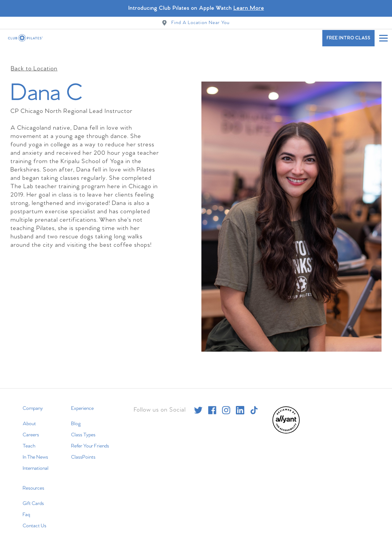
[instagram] (226, 406)
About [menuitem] (29, 420)
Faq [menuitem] (26, 511)
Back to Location (34, 65)
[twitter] (198, 406)
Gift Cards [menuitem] (33, 499)
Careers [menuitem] (31, 431)
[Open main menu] (383, 38)
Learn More (249, 8)
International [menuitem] (36, 464)
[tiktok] (254, 406)
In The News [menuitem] (35, 453)
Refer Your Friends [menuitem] (90, 442)
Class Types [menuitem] (83, 431)
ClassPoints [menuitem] (83, 453)
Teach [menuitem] (29, 442)
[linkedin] (240, 406)
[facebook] (212, 406)
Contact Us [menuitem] (34, 522)
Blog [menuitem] (76, 420)
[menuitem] (286, 428)
